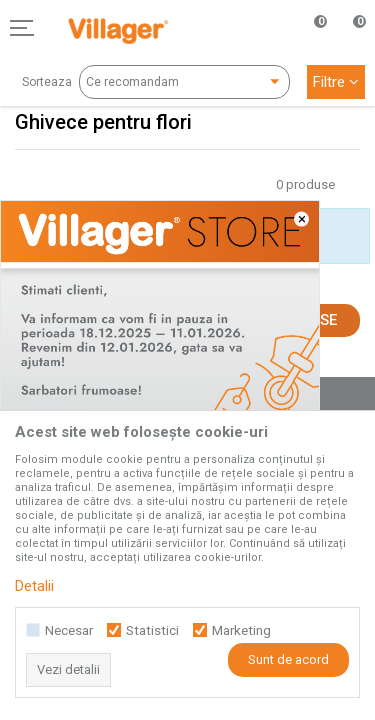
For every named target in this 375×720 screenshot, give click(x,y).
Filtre (336, 82)
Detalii (34, 586)
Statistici (152, 630)
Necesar (69, 630)
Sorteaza (47, 82)
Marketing (241, 630)
